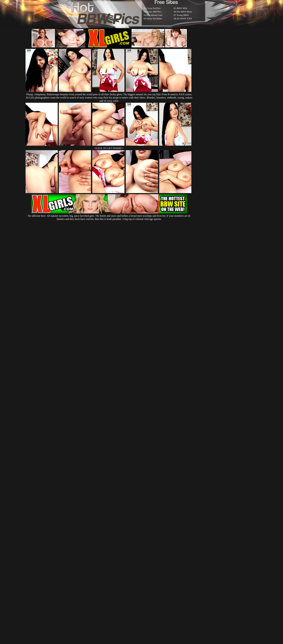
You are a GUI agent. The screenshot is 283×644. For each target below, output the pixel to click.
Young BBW (183, 15)
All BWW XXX (184, 18)
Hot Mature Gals (154, 15)
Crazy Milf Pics (154, 12)
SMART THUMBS (149, 540)
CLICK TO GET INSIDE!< (109, 148)
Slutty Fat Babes (154, 18)
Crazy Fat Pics (153, 8)
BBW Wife (182, 8)
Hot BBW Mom (184, 12)
